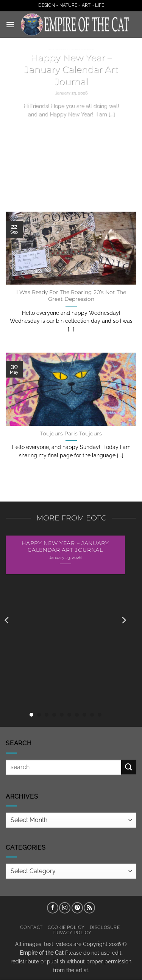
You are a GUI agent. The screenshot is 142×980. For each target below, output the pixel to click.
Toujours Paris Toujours (71, 433)
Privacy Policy (72, 933)
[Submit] (129, 767)
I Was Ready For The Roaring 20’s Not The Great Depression (71, 296)
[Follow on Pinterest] (77, 908)
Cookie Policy (66, 927)
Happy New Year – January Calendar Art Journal (71, 70)
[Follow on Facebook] (53, 908)
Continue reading (71, 128)
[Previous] (7, 620)
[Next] (123, 620)
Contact (31, 927)
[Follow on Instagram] (65, 908)
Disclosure (105, 927)
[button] (10, 24)
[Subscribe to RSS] (89, 908)
